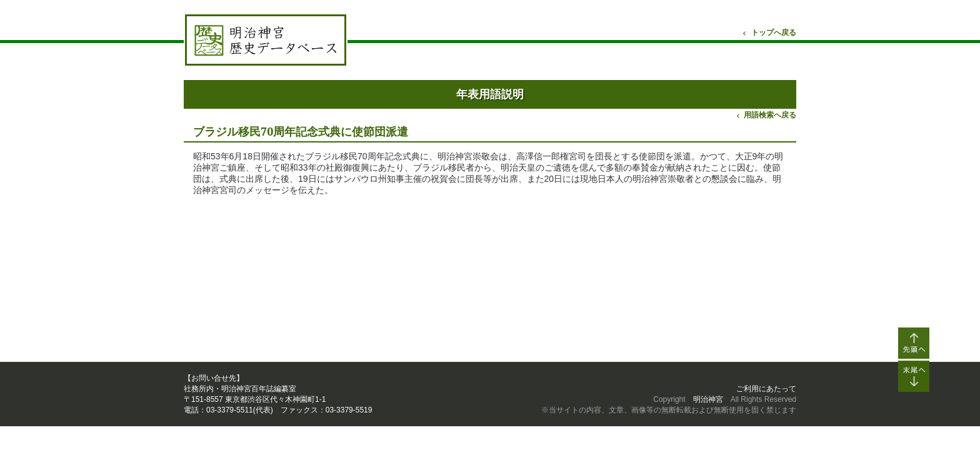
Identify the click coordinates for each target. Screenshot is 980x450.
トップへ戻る (774, 32)
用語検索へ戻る (770, 115)
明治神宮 (708, 399)
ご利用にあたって (766, 389)
